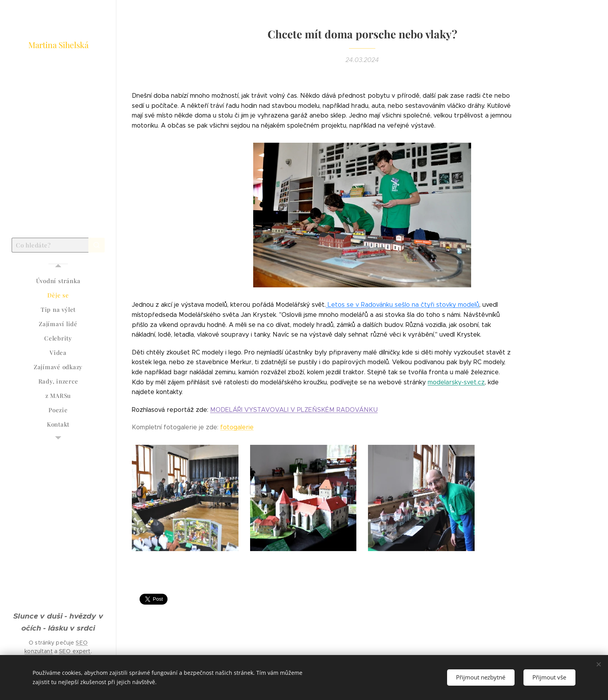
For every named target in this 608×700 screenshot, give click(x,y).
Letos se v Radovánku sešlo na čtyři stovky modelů (402, 305)
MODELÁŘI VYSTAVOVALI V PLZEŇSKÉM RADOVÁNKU (294, 410)
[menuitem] (58, 281)
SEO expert (75, 651)
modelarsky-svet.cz (456, 382)
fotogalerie (237, 427)
